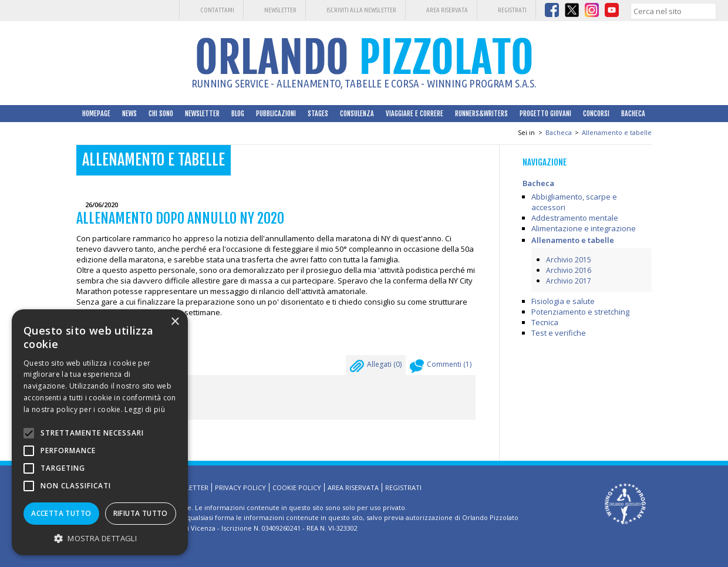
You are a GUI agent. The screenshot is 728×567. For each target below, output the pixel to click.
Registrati (512, 10)
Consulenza (357, 114)
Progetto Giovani (545, 114)
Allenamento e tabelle (617, 132)
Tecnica (545, 322)
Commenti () (441, 367)
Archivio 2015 (569, 260)
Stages (318, 114)
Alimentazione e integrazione (584, 228)
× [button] (175, 322)
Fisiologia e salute (563, 301)
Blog (238, 114)
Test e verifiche (559, 333)
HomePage (96, 114)
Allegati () (376, 367)
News (129, 114)
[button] (100, 538)
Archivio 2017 (569, 281)
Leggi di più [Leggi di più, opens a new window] (145, 409)
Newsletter (280, 10)
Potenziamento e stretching (580, 312)
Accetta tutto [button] (61, 513)
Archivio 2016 (569, 270)
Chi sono (161, 114)
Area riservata (447, 10)
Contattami (217, 10)
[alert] (100, 432)
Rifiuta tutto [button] (141, 513)
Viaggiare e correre (414, 114)
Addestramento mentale (575, 218)
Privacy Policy (240, 487)
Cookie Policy (297, 487)
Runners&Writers (481, 114)
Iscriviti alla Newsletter (361, 10)
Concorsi (596, 114)
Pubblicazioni (276, 114)
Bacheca (633, 114)
